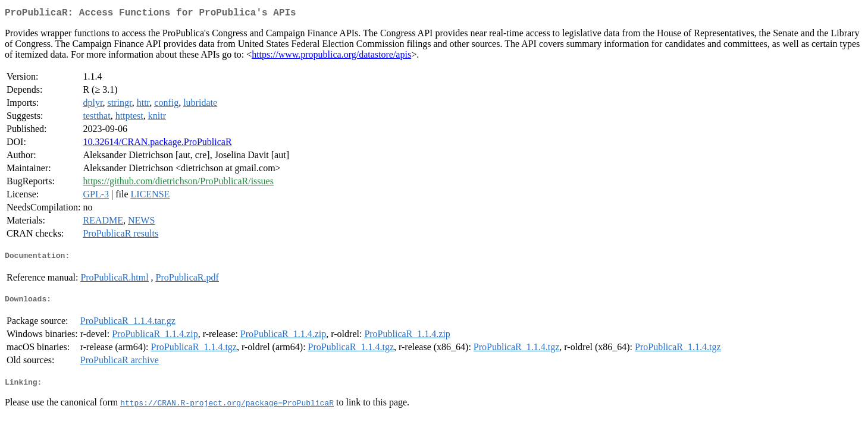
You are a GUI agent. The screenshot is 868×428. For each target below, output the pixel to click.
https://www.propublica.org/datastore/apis (331, 57)
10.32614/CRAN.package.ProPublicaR (157, 144)
